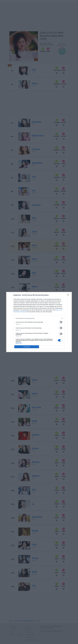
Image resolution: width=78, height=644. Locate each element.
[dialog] (39, 322)
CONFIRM (27, 347)
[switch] (60, 322)
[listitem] (39, 318)
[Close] (69, 295)
